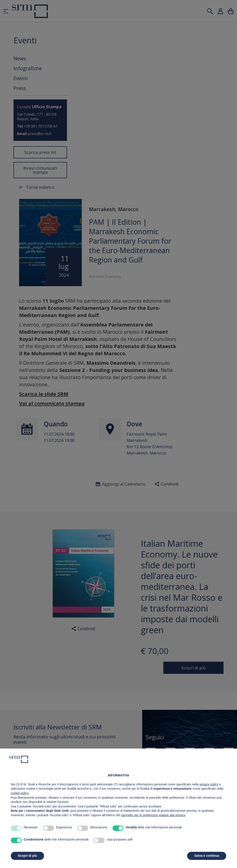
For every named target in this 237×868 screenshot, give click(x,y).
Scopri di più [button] (28, 856)
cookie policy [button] (20, 793)
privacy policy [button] (209, 784)
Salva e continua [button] (207, 856)
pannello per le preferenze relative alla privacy (153, 815)
